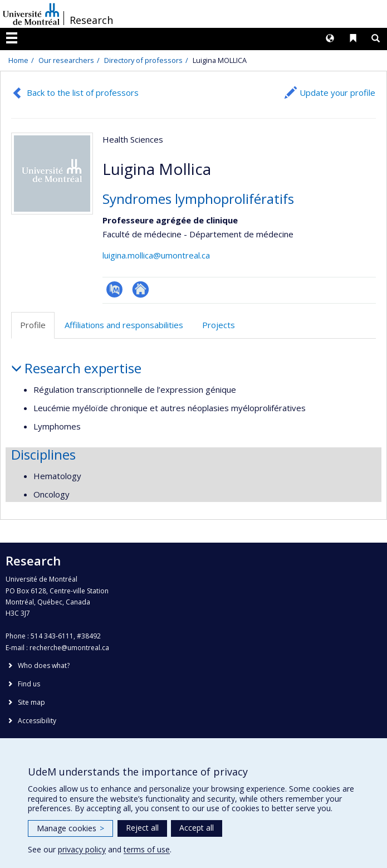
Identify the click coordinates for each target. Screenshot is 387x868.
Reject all (142, 828)
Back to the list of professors (83, 92)
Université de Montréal (31, 14)
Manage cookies (70, 828)
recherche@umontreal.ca (69, 648)
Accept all (197, 828)
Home (18, 60)
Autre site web (141, 289)
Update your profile (337, 92)
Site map (31, 702)
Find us (29, 684)
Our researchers (66, 60)
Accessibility (37, 721)
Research (91, 20)
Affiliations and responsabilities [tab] (124, 325)
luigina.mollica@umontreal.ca (156, 255)
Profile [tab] (33, 325)
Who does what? (44, 665)
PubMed (114, 289)
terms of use (147, 849)
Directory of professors (143, 60)
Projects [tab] (219, 325)
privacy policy (82, 849)
